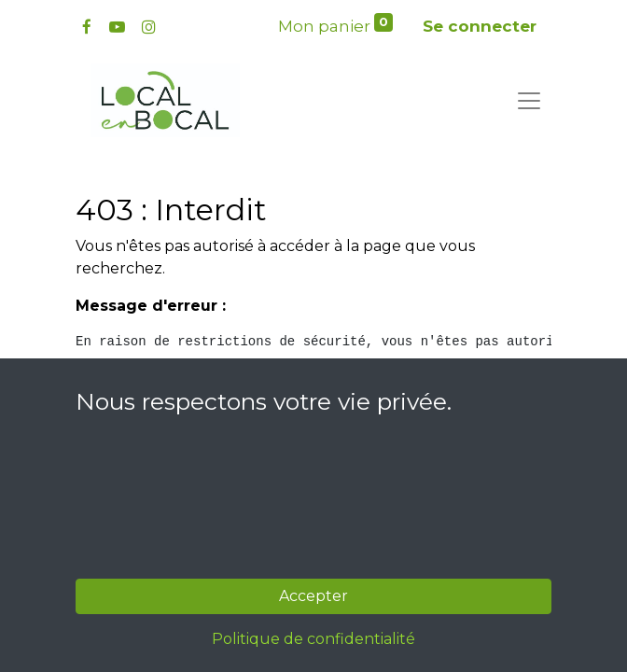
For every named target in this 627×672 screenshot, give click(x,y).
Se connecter (480, 26)
